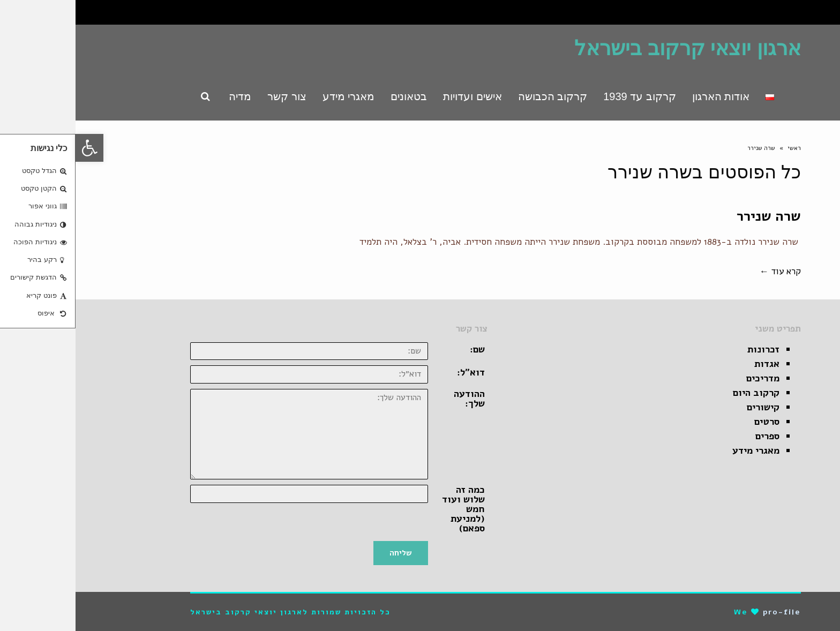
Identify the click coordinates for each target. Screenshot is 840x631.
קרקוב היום (681, 393)
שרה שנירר (693, 216)
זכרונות (688, 349)
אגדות (691, 364)
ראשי (719, 148)
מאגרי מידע (680, 450)
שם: (402, 349)
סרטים (691, 422)
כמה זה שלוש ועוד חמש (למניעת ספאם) (388, 509)
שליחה (325, 553)
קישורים (688, 407)
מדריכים (687, 378)
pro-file (706, 612)
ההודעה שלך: (394, 399)
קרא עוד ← (705, 271)
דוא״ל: (395, 372)
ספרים (692, 436)
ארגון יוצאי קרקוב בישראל (612, 48)
